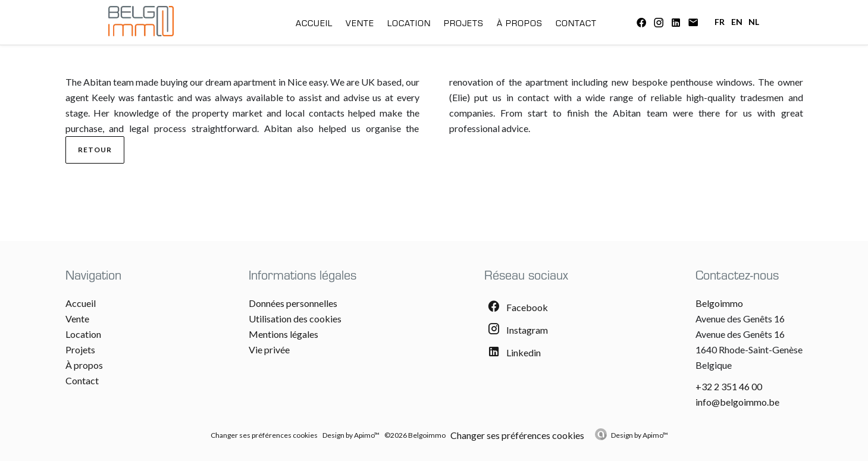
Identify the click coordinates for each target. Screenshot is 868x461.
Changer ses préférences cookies (264, 435)
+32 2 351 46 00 (729, 386)
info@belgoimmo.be (737, 402)
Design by (640, 435)
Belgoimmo (719, 303)
